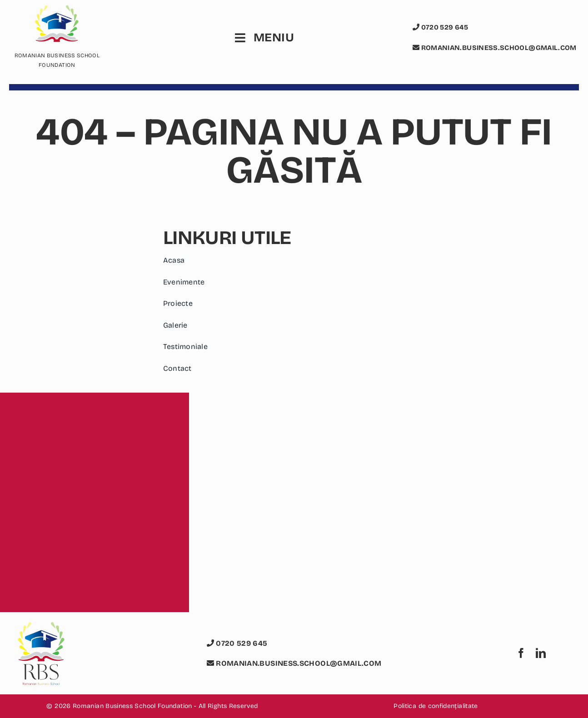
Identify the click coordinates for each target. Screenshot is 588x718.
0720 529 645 (440, 27)
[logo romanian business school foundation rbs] (41, 627)
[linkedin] (541, 653)
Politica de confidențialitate (436, 706)
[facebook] (521, 653)
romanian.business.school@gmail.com (495, 48)
